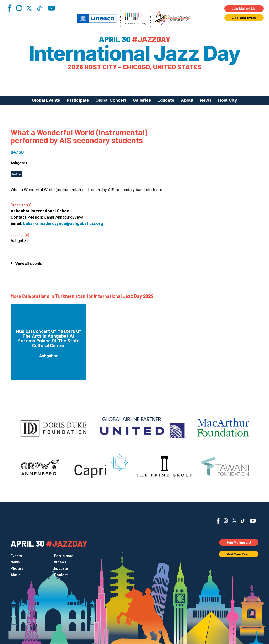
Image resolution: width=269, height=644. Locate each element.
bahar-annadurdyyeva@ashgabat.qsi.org (63, 224)
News (206, 100)
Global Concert (111, 100)
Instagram (19, 8)
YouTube (51, 8)
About (187, 100)
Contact (61, 575)
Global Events (46, 100)
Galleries (142, 100)
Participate (78, 100)
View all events (29, 263)
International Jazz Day (135, 53)
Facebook (9, 8)
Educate (166, 100)
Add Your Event (244, 18)
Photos (17, 568)
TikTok (39, 8)
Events (16, 556)
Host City (227, 100)
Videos (60, 562)
